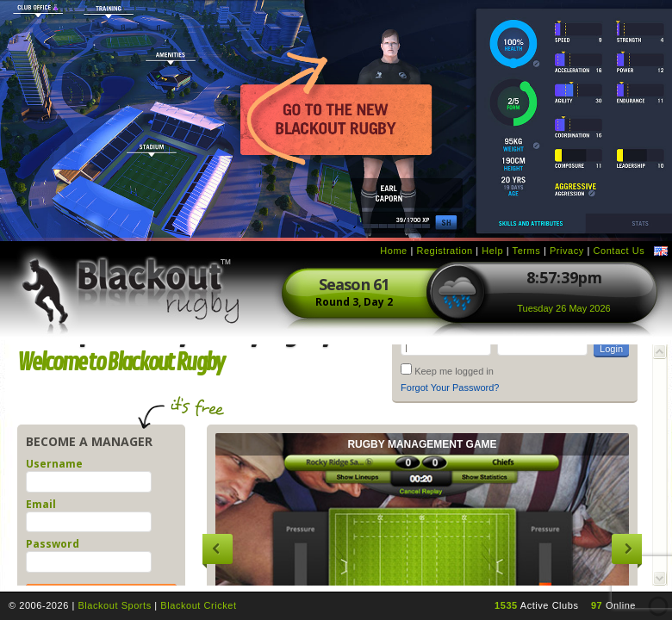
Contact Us (619, 251)
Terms (527, 251)
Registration (444, 251)
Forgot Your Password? (450, 387)
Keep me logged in (454, 371)
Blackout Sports (114, 605)
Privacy (567, 251)
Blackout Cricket (198, 605)
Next (627, 549)
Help (492, 251)
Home (394, 251)
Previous (218, 549)
